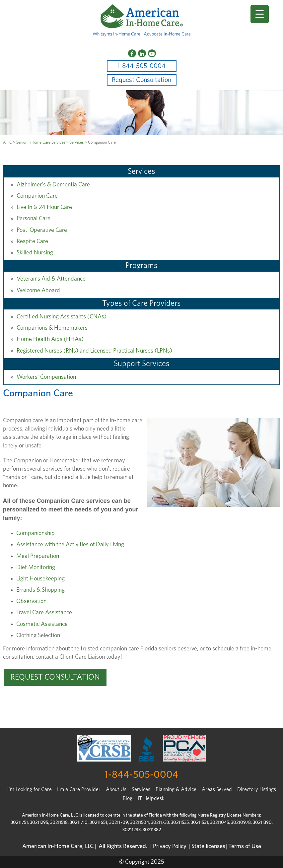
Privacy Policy (170, 846)
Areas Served (217, 789)
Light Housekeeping (40, 579)
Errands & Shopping (40, 590)
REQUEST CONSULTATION (55, 677)
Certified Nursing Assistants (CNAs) (62, 317)
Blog (128, 798)
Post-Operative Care (42, 230)
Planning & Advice (176, 789)
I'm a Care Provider (79, 789)
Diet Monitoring (36, 568)
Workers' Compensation (46, 377)
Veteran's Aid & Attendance (51, 279)
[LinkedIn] (142, 53)
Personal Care (34, 219)
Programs (141, 266)
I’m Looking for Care (30, 789)
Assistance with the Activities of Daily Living (70, 545)
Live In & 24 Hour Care (44, 207)
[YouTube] (152, 53)
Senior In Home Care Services (41, 142)
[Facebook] (132, 53)
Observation (31, 601)
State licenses (208, 846)
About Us (116, 789)
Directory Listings (257, 789)
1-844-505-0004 (141, 66)
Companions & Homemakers (52, 328)
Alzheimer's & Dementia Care (53, 185)
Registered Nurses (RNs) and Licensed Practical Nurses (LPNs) (94, 351)
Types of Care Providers (141, 303)
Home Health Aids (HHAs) (50, 339)
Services (77, 142)
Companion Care (37, 196)
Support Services (142, 364)
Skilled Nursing (35, 253)
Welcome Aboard (38, 291)
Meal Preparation (38, 556)
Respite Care (32, 241)
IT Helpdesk (151, 798)
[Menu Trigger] (260, 14)
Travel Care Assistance (44, 613)
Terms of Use (245, 846)
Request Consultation (141, 80)
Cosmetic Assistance (42, 624)
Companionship (35, 533)
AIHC (7, 142)
